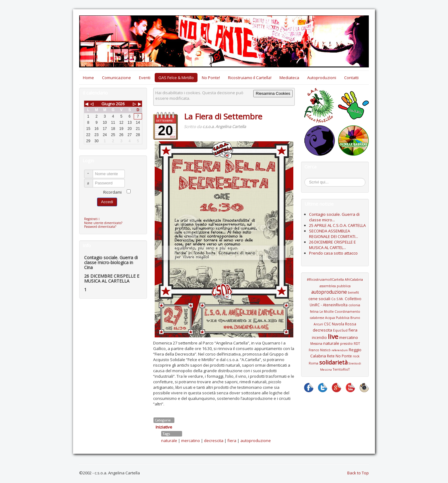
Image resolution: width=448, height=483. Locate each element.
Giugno (108, 104)
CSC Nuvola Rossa (340, 324)
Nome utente (91, 171)
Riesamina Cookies (273, 93)
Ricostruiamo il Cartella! (250, 78)
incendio (319, 337)
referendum (340, 350)
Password (91, 181)
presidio (346, 344)
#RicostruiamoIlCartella (325, 280)
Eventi (145, 78)
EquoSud (340, 330)
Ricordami (112, 192)
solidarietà (333, 362)
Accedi (107, 202)
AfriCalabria (354, 280)
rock (356, 356)
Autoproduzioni (322, 78)
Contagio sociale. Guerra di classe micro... (334, 217)
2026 (120, 104)
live (333, 336)
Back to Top (358, 473)
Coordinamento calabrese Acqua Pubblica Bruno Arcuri (335, 318)
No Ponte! (211, 78)
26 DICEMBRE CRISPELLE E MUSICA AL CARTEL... (332, 245)
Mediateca (289, 78)
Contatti (351, 78)
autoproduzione (256, 441)
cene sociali (319, 299)
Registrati (94, 219)
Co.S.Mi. (338, 299)
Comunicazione (116, 78)
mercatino (191, 441)
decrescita (214, 441)
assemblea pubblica (335, 286)
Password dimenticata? (100, 227)
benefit (353, 292)
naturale (169, 441)
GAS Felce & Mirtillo (176, 78)
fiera (232, 441)
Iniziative (164, 427)
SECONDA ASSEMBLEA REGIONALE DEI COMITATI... (334, 234)
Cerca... (308, 179)
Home (88, 78)
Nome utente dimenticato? (103, 223)
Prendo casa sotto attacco (333, 253)
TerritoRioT (341, 369)
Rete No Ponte (339, 356)
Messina (316, 344)
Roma (314, 363)
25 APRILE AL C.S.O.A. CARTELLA (337, 225)
